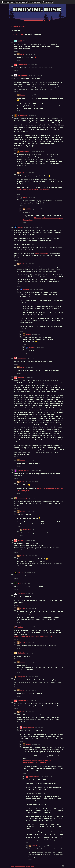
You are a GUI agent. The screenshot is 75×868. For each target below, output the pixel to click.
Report (28, 866)
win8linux (20, 627)
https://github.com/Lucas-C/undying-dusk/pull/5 (33, 637)
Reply (16, 51)
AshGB (20, 583)
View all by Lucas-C (20, 866)
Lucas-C (23, 54)
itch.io (13, 866)
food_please (22, 677)
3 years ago (32, 498)
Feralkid (20, 41)
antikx (25, 198)
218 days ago (28, 41)
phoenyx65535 (22, 116)
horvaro (20, 540)
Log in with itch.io (18, 35)
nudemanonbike (22, 75)
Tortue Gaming (22, 498)
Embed (33, 866)
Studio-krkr (21, 653)
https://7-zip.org (41, 254)
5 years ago (30, 594)
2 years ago (32, 116)
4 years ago (28, 573)
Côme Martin (21, 594)
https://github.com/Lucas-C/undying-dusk (33, 190)
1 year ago (32, 75)
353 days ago (32, 65)
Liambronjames (22, 65)
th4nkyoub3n (22, 358)
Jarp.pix (20, 573)
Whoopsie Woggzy (23, 471)
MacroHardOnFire (23, 701)
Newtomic (20, 227)
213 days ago (31, 54)
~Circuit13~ (21, 378)
